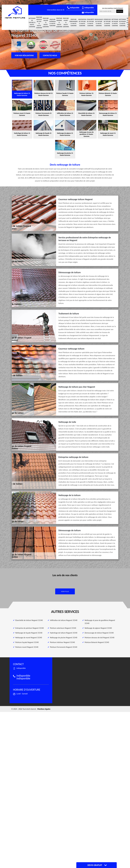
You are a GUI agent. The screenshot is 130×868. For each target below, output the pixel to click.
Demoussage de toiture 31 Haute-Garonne (99, 22)
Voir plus (65, 592)
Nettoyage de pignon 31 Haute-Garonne (122, 22)
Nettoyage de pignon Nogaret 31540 (98, 628)
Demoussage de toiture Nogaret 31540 (99, 633)
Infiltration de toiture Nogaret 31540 (64, 620)
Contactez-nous (50, 55)
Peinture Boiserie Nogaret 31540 (97, 642)
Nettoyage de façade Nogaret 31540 (29, 633)
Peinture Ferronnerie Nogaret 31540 (64, 647)
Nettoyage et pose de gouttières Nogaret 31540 (100, 622)
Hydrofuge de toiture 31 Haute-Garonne (107, 22)
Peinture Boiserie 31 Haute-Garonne (59, 22)
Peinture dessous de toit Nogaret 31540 (99, 638)
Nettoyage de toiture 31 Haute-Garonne (32, 22)
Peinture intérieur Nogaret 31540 (62, 642)
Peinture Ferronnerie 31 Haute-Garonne (74, 22)
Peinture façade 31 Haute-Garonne (46, 22)
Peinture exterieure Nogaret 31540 (63, 628)
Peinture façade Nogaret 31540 (27, 642)
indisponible (73, 8)
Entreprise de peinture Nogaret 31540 (30, 628)
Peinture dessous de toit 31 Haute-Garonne (39, 22)
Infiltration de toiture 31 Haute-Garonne (82, 22)
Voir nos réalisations (24, 55)
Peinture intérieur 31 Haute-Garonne (52, 22)
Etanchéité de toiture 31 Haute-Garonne (90, 22)
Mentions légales (44, 709)
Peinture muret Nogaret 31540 (27, 647)
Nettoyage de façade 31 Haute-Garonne (115, 22)
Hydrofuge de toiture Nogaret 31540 (64, 633)
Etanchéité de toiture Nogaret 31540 (29, 620)
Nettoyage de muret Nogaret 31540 (29, 638)
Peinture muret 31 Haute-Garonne (66, 22)
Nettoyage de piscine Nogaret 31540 (64, 638)
